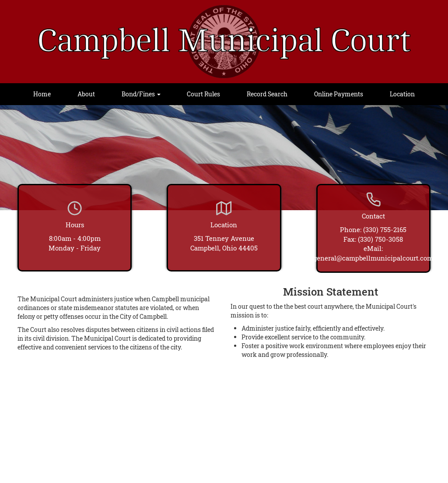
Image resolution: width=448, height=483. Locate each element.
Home (42, 94)
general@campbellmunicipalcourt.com (373, 258)
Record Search (267, 94)
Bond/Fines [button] (141, 94)
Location (402, 94)
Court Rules (203, 94)
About (86, 94)
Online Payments (339, 94)
